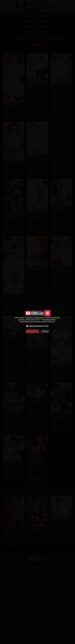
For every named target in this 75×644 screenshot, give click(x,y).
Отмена (45, 331)
